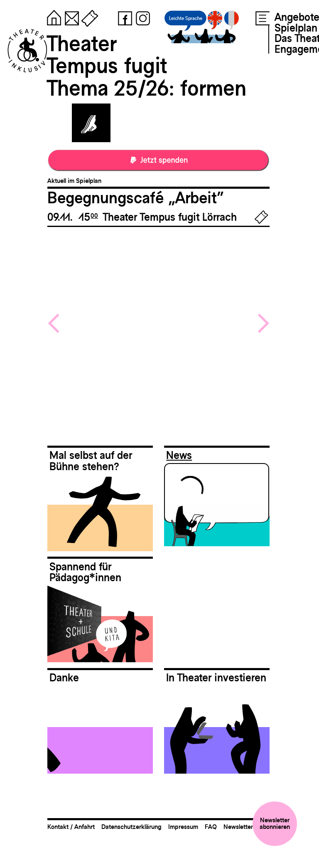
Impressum (183, 827)
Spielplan (296, 28)
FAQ (211, 827)
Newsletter (238, 827)
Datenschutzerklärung (131, 827)
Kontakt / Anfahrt (71, 827)
